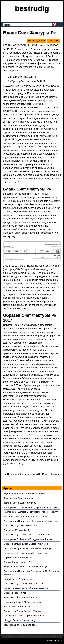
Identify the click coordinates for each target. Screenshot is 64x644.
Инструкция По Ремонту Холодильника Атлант (28, 539)
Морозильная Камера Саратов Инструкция (26, 567)
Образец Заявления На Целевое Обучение (26, 544)
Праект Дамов (50, 474)
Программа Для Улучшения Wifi (23, 474)
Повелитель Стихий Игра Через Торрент (25, 616)
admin (42, 41)
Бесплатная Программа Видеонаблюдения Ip (27, 548)
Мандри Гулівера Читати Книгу (20, 620)
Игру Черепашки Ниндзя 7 (17, 558)
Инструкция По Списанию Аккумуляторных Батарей (31, 507)
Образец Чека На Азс (15, 593)
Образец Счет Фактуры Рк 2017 (28, 81)
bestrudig (32, 8)
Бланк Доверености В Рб (17, 607)
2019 (59, 640)
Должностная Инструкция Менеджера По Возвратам (31, 521)
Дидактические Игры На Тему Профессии (25, 516)
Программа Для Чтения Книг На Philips (24, 584)
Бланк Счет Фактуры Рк (29, 33)
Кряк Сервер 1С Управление (19, 579)
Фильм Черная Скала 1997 (18, 562)
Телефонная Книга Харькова (19, 498)
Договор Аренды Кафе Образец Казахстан (26, 588)
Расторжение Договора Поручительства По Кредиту (31, 512)
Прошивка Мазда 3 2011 (16, 530)
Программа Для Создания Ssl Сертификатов (27, 535)
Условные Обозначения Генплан (21, 597)
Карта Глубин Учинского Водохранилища (25, 494)
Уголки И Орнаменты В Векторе (20, 625)
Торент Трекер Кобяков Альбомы (21, 503)
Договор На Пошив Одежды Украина (23, 611)
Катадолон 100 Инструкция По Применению (27, 553)
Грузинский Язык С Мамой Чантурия (23, 602)
